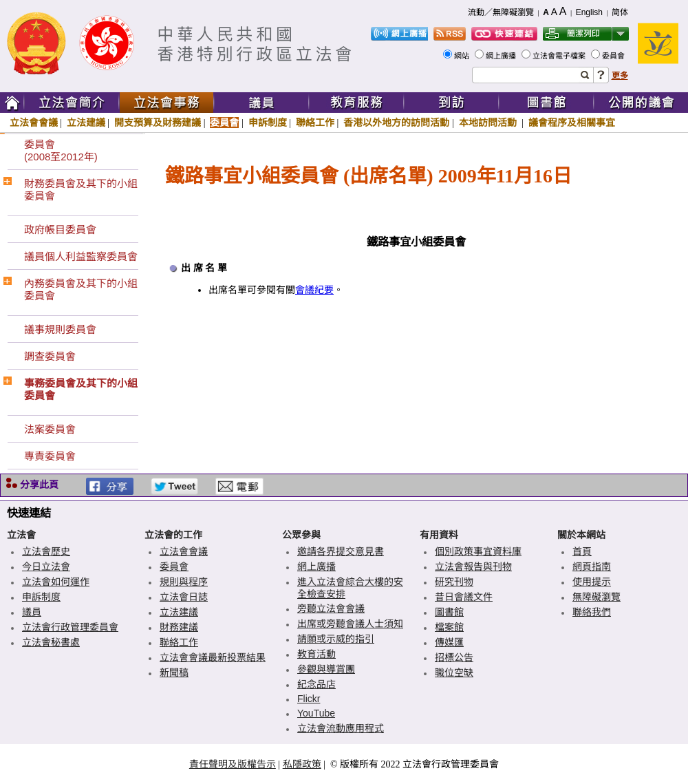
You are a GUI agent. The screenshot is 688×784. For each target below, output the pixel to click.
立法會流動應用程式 (341, 728)
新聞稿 (174, 672)
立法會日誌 (184, 597)
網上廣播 (502, 56)
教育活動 (316, 654)
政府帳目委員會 (60, 230)
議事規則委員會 (60, 329)
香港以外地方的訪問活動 (396, 123)
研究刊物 (454, 582)
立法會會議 (34, 123)
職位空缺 (454, 672)
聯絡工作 (315, 123)
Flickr (309, 699)
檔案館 (449, 627)
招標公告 (454, 657)
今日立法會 (46, 566)
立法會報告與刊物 (473, 566)
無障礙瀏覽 (596, 597)
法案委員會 (50, 429)
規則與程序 (184, 582)
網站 (463, 56)
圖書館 (449, 612)
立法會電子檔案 (560, 56)
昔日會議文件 (464, 597)
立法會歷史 (46, 551)
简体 (620, 12)
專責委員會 (50, 456)
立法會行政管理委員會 (70, 627)
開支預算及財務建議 (158, 123)
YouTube (316, 713)
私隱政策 (302, 764)
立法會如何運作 (56, 582)
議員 (32, 612)
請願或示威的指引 (336, 639)
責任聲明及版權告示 (233, 764)
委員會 (614, 56)
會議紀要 (314, 290)
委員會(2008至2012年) (61, 150)
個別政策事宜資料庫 (478, 551)
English (589, 12)
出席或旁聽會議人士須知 (350, 624)
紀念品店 (316, 684)
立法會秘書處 (51, 642)
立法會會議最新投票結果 (213, 657)
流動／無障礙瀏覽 (501, 12)
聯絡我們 (592, 612)
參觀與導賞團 (326, 669)
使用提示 (592, 582)
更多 (620, 76)
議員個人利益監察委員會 (81, 256)
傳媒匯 (449, 642)
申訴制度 (268, 123)
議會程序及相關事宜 (572, 123)
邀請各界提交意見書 (341, 551)
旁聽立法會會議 (331, 608)
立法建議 (86, 123)
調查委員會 (50, 356)
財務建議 (179, 627)
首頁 (582, 551)
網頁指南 (592, 566)
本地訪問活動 (489, 123)
